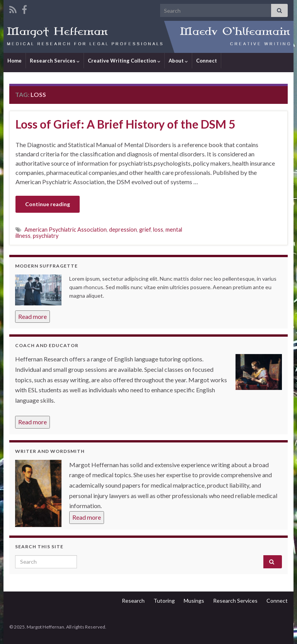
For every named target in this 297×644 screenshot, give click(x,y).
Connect (207, 61)
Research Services (55, 61)
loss (158, 230)
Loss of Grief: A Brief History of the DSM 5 (125, 124)
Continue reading (48, 204)
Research (133, 601)
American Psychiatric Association (66, 230)
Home (15, 61)
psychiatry (46, 236)
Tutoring (164, 601)
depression (123, 230)
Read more (32, 316)
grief (145, 230)
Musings (194, 601)
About (178, 61)
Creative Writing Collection (124, 61)
